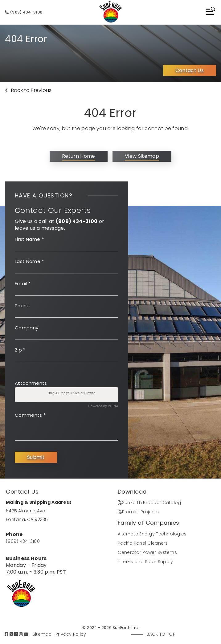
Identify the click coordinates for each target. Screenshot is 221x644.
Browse (90, 393)
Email (23, 283)
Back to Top (161, 634)
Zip (20, 350)
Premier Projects (138, 512)
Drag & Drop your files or (72, 393)
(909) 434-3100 (24, 12)
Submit (36, 457)
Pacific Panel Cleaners (143, 543)
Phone (22, 306)
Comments (30, 415)
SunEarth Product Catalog (149, 503)
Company (27, 328)
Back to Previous (28, 90)
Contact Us (190, 70)
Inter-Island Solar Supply (145, 562)
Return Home (79, 156)
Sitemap (42, 634)
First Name (29, 239)
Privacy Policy (71, 634)
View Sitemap (142, 156)
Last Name (29, 261)
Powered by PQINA (103, 406)
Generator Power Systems (147, 552)
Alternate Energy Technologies (152, 534)
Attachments (31, 383)
